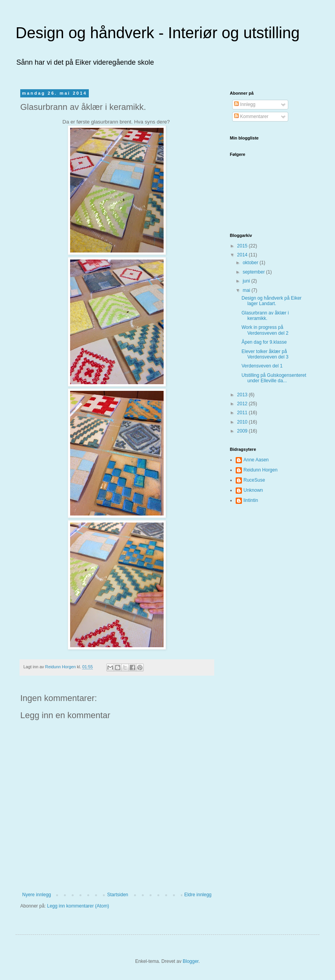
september (254, 272)
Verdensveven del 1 (262, 366)
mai (247, 290)
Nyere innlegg (37, 895)
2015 (243, 246)
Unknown (253, 490)
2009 (243, 431)
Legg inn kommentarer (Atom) (78, 906)
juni (247, 281)
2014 (243, 255)
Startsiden (118, 895)
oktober (251, 263)
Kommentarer (251, 117)
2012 (243, 404)
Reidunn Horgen (260, 470)
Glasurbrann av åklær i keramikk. (265, 316)
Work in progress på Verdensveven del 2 (265, 330)
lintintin (251, 500)
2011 (243, 413)
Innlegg (245, 104)
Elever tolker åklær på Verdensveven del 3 (265, 354)
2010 (243, 422)
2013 (243, 395)
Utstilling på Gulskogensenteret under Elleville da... (274, 378)
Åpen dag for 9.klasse (264, 342)
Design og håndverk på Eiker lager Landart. (272, 301)
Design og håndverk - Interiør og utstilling (158, 33)
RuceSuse (254, 480)
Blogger (191, 961)
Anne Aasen (256, 460)
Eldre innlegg (198, 895)
